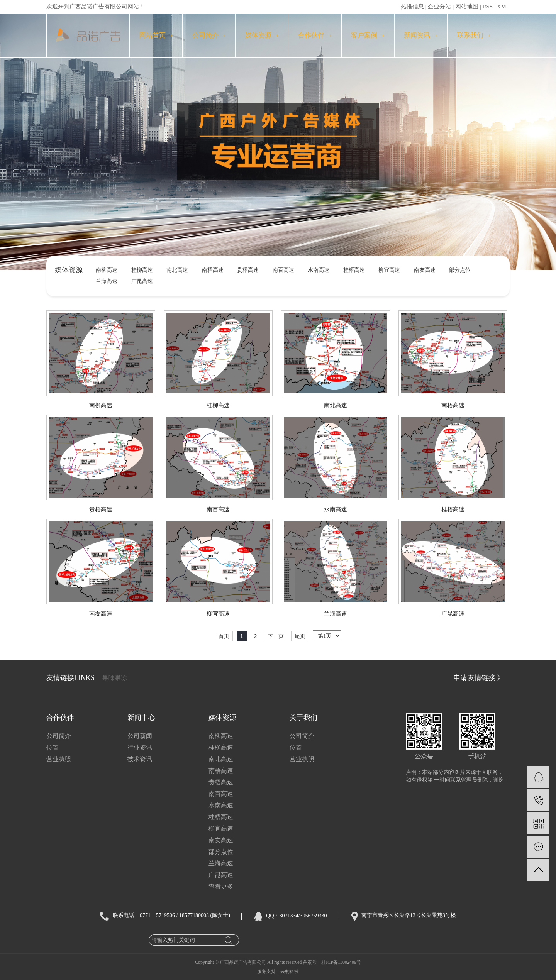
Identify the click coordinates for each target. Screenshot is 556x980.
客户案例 (368, 35)
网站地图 (467, 7)
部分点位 (460, 270)
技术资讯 (140, 759)
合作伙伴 (315, 35)
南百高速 (283, 270)
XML (503, 7)
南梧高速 (213, 270)
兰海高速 (107, 281)
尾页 (300, 636)
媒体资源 (262, 35)
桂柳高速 (142, 270)
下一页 (276, 636)
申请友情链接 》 (479, 678)
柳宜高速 (389, 270)
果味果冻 (115, 678)
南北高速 (177, 270)
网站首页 (156, 35)
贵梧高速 (248, 270)
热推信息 (412, 7)
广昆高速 (142, 281)
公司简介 (209, 35)
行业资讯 (140, 747)
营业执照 (59, 759)
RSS (487, 7)
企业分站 (439, 7)
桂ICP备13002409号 (341, 962)
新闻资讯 (421, 35)
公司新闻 (140, 736)
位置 (53, 747)
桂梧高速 (354, 270)
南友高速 (425, 270)
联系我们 (474, 35)
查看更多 (221, 886)
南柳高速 (107, 270)
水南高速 (319, 270)
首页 (224, 636)
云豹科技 (290, 972)
